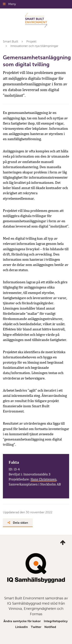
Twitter (36, 627)
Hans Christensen (43, 479)
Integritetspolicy (56, 621)
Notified (50, 627)
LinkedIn (22, 627)
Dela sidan (18, 523)
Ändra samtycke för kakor (22, 621)
